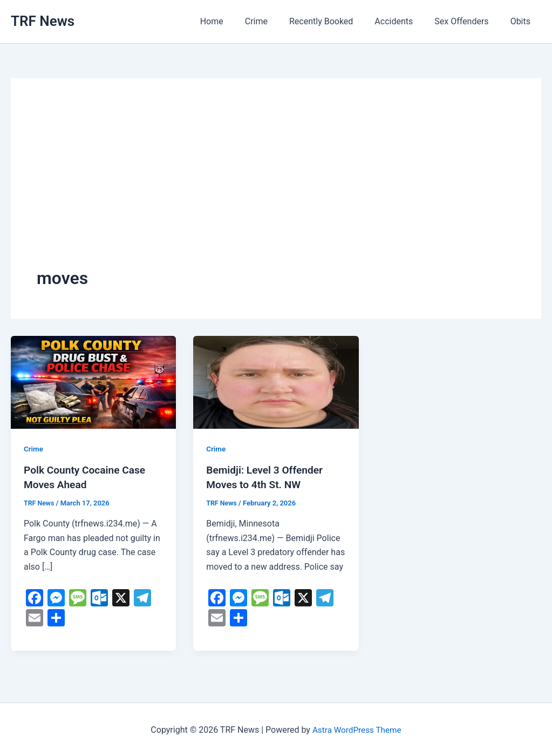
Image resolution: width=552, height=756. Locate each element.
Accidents (404, 21)
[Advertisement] (276, 185)
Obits (523, 21)
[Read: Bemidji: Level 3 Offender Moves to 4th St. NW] (276, 382)
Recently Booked (336, 21)
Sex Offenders (468, 21)
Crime (276, 21)
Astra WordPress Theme (357, 729)
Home (236, 21)
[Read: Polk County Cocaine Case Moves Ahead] (93, 382)
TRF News (43, 21)
